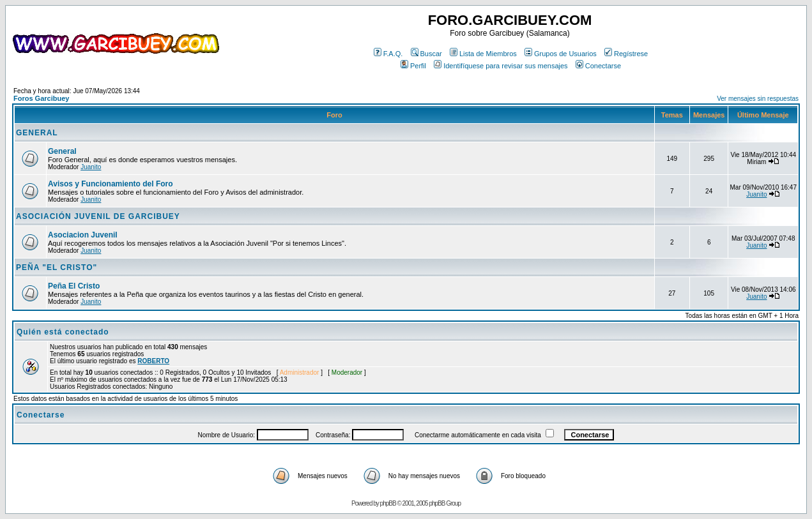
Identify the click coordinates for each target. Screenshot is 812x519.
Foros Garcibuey (41, 98)
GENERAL (37, 133)
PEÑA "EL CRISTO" (57, 267)
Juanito (91, 167)
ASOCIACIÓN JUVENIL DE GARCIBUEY (98, 216)
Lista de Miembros (483, 54)
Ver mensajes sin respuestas (758, 99)
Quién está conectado (63, 332)
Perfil (413, 66)
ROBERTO (153, 361)
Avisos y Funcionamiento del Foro (111, 184)
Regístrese (626, 54)
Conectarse (598, 66)
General (62, 151)
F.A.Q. (388, 54)
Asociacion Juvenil (83, 235)
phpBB (388, 503)
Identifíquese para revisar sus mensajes (501, 66)
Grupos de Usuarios (561, 54)
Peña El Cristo (74, 286)
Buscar (426, 54)
